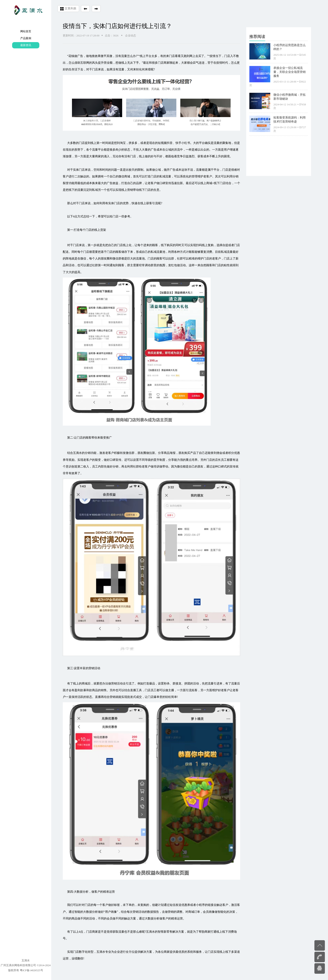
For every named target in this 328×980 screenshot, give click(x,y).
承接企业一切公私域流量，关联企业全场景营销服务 (290, 72)
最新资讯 (26, 45)
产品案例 (26, 38)
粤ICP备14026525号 (31, 970)
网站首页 (26, 31)
